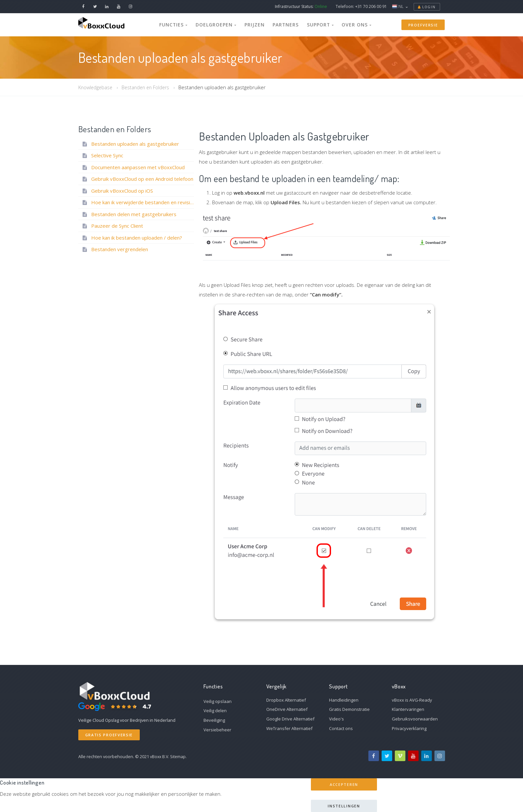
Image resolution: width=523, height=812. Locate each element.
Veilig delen (215, 711)
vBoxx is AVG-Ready (412, 700)
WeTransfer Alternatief (289, 728)
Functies (181, 25)
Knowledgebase (96, 87)
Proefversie (423, 25)
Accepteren (344, 784)
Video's (336, 719)
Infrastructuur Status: (301, 6)
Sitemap (179, 756)
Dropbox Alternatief (286, 700)
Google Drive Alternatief (290, 719)
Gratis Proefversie (109, 735)
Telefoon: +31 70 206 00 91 (361, 6)
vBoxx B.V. (160, 756)
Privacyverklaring (409, 728)
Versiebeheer (217, 730)
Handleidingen (344, 700)
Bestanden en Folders (148, 87)
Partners (284, 25)
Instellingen (344, 806)
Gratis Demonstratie (349, 709)
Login (427, 7)
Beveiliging (214, 720)
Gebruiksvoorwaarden (415, 719)
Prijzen (255, 25)
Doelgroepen (221, 25)
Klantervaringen (408, 709)
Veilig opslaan (218, 701)
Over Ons (349, 25)
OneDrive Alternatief (287, 709)
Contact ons (341, 728)
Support (316, 25)
